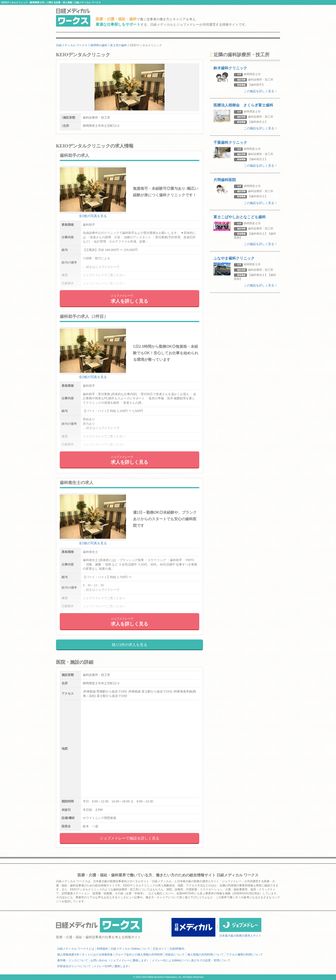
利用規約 (102, 949)
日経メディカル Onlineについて (130, 949)
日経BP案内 (177, 949)
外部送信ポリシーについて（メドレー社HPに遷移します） (94, 966)
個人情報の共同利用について (206, 955)
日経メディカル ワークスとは (76, 949)
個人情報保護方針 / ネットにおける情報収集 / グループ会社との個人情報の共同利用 (110, 955)
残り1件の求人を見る (130, 645)
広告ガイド (160, 949)
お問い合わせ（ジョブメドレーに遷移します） (120, 960)
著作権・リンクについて (73, 960)
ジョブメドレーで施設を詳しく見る (129, 838)
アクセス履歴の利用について (245, 955)
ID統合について (175, 955)
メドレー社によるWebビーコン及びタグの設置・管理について (191, 960)
